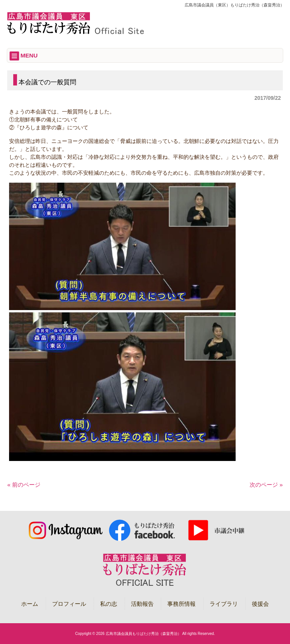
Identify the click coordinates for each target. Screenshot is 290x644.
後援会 (260, 604)
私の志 (109, 604)
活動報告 (142, 604)
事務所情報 (181, 604)
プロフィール (69, 604)
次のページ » (266, 485)
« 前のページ (24, 485)
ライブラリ (224, 604)
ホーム (30, 604)
